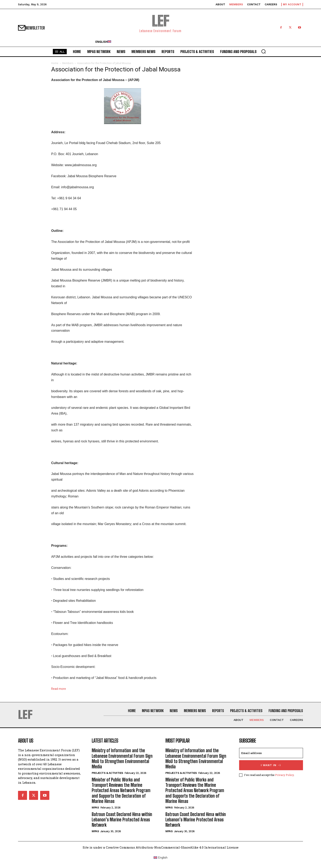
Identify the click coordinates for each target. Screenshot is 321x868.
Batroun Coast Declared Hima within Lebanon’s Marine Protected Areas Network (122, 820)
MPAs (95, 808)
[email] (271, 753)
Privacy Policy (284, 775)
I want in (271, 765)
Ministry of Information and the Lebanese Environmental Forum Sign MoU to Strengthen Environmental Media (122, 759)
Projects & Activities (107, 773)
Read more (59, 689)
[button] (263, 51)
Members (68, 63)
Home (55, 63)
